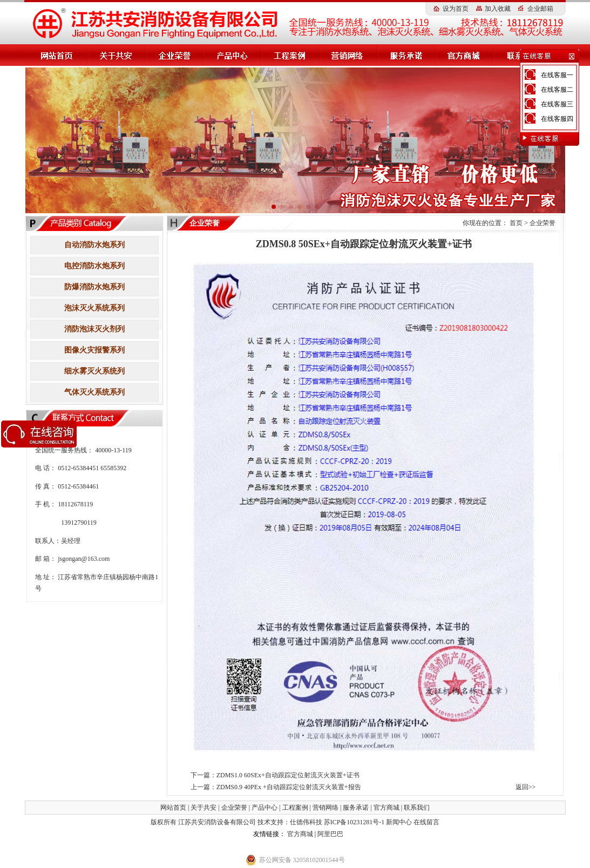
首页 (516, 223)
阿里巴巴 (330, 834)
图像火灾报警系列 (94, 350)
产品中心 (265, 808)
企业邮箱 (540, 9)
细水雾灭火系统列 (94, 371)
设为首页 (456, 9)
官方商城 (386, 808)
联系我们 (417, 808)
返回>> (526, 787)
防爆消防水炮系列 (94, 287)
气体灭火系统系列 (94, 392)
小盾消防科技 (268, 846)
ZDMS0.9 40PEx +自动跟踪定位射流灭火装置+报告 (289, 787)
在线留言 (426, 822)
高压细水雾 (235, 834)
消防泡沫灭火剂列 (94, 329)
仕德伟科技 (307, 822)
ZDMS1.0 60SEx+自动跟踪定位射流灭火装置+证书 (288, 775)
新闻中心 (399, 822)
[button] (274, 207)
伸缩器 (333, 846)
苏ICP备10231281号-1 (354, 822)
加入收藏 (498, 9)
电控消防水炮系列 (94, 266)
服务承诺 (356, 808)
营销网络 (325, 808)
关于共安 (204, 808)
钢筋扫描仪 (305, 846)
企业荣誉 (542, 223)
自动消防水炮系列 (94, 245)
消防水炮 (358, 834)
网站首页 (173, 808)
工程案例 (295, 808)
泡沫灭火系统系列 (94, 308)
